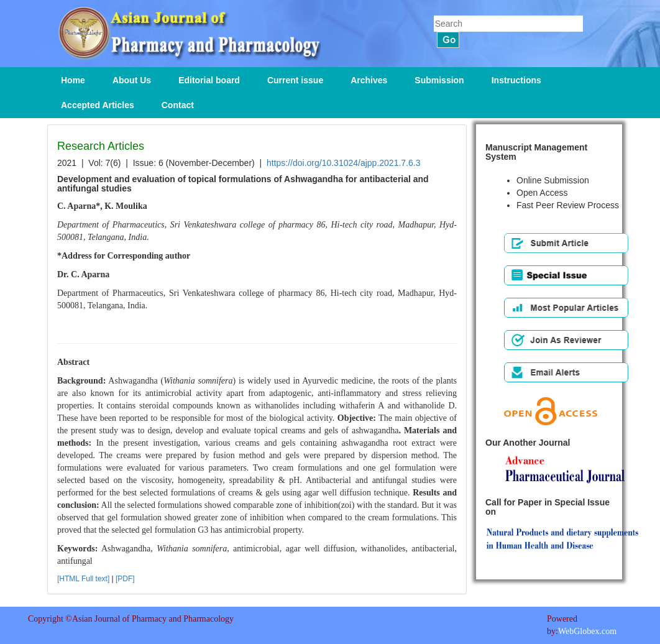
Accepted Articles (98, 105)
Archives (369, 80)
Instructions (516, 80)
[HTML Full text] (83, 579)
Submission (439, 80)
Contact (178, 105)
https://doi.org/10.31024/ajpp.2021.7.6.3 (344, 163)
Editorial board (209, 80)
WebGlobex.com (587, 631)
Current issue (295, 80)
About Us (132, 80)
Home (73, 80)
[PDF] (125, 579)
